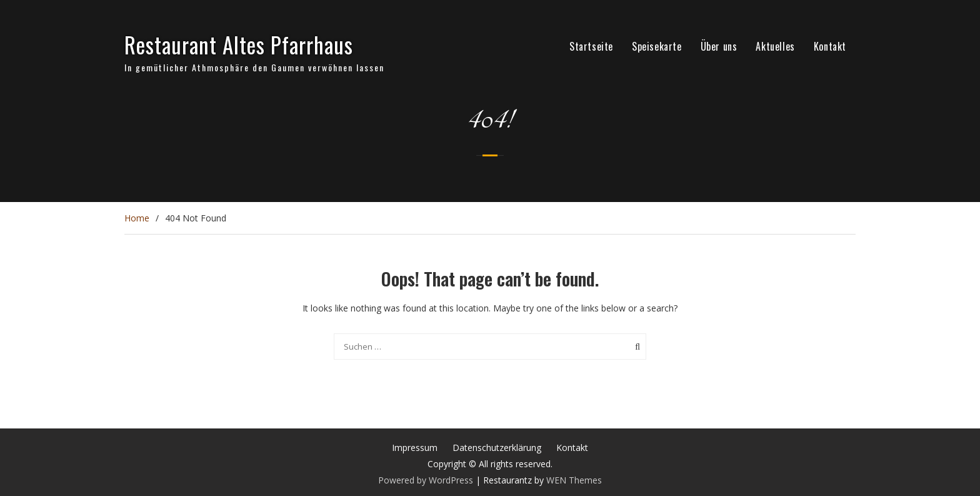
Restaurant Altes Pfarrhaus (239, 44)
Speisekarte (657, 46)
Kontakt (830, 46)
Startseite (591, 46)
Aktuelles (775, 46)
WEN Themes (574, 480)
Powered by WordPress (426, 480)
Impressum (415, 448)
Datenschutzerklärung (497, 448)
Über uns (719, 46)
